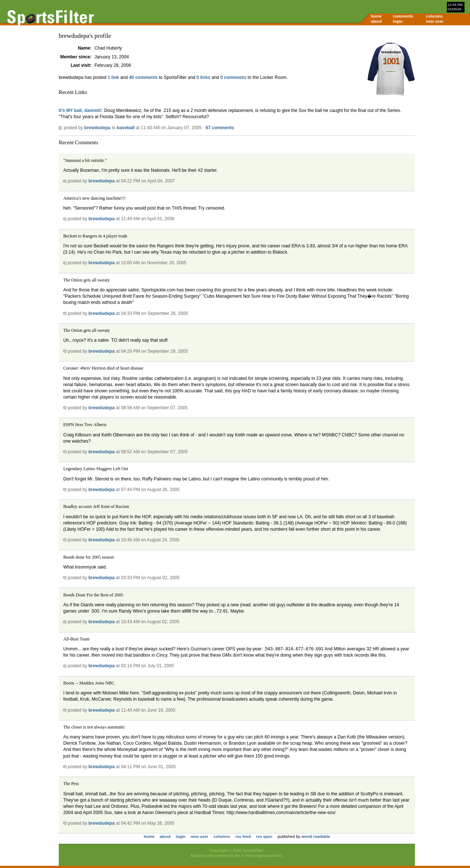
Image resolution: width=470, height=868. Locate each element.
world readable (316, 836)
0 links (203, 77)
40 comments (143, 77)
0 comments (233, 77)
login (398, 21)
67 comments (220, 128)
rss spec (264, 836)
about (376, 21)
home (376, 16)
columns (434, 16)
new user (435, 21)
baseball (126, 128)
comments (403, 16)
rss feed (243, 836)
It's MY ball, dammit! (80, 110)
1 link (113, 77)
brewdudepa (97, 128)
